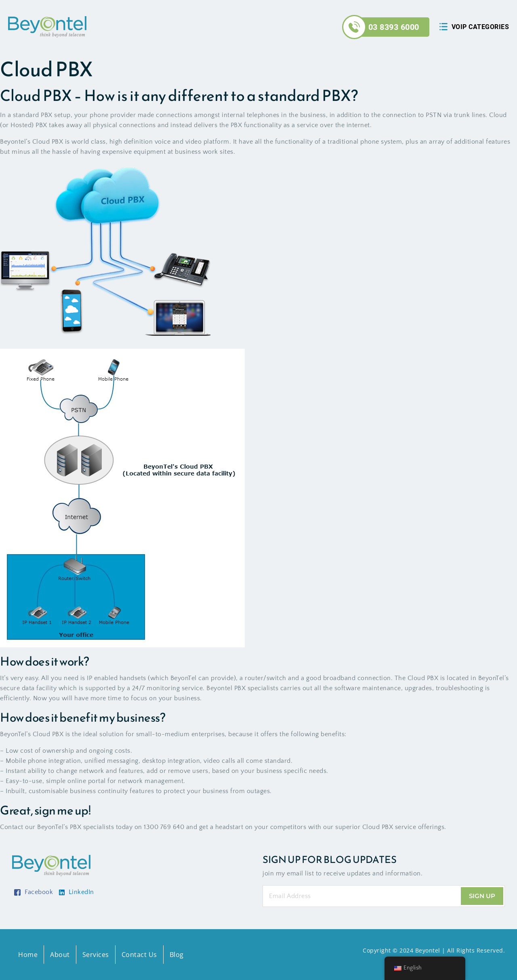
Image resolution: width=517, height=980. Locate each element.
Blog (177, 955)
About (60, 955)
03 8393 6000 (394, 27)
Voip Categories (480, 27)
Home (28, 955)
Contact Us (139, 955)
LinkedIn (77, 892)
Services (96, 955)
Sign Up (482, 896)
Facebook (34, 892)
